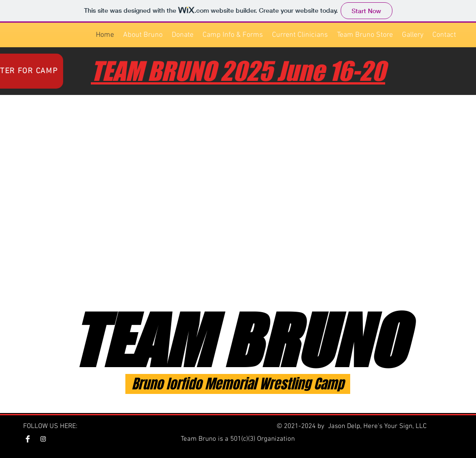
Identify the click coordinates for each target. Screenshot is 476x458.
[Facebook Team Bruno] (28, 439)
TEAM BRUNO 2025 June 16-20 (238, 71)
